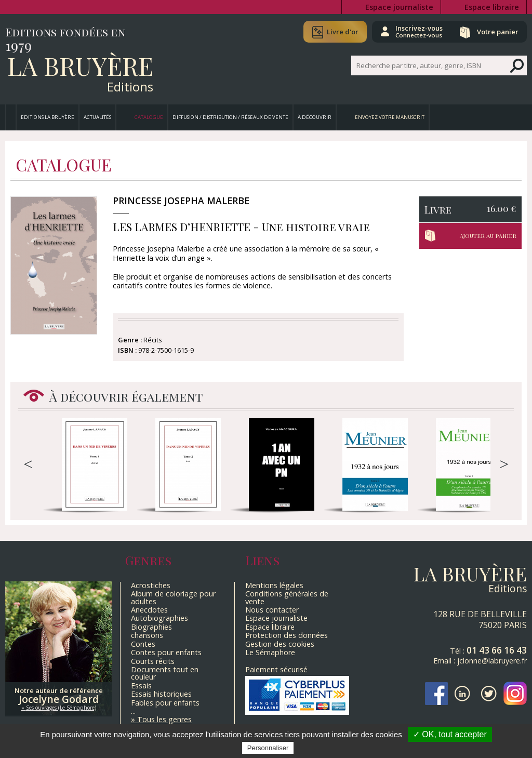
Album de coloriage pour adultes (173, 597)
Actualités (97, 117)
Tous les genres (164, 719)
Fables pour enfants (165, 703)
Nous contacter (272, 610)
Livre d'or (341, 32)
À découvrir (315, 117)
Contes (143, 644)
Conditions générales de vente (287, 597)
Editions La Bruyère (48, 117)
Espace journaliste (399, 7)
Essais (141, 686)
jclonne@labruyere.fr (492, 661)
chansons (147, 635)
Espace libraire (492, 7)
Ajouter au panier (488, 236)
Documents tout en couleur (165, 673)
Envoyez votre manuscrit (390, 117)
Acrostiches (151, 585)
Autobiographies (159, 618)
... (133, 711)
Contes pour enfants (166, 652)
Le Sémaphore (270, 652)
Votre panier (497, 32)
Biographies (151, 627)
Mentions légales (274, 585)
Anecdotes (149, 610)
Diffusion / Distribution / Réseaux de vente (230, 117)
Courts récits (153, 661)
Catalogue (149, 117)
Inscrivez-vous (418, 31)
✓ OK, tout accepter (450, 734)
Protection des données (287, 635)
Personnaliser (268, 748)
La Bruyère (80, 65)
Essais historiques (161, 694)
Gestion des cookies (280, 644)
